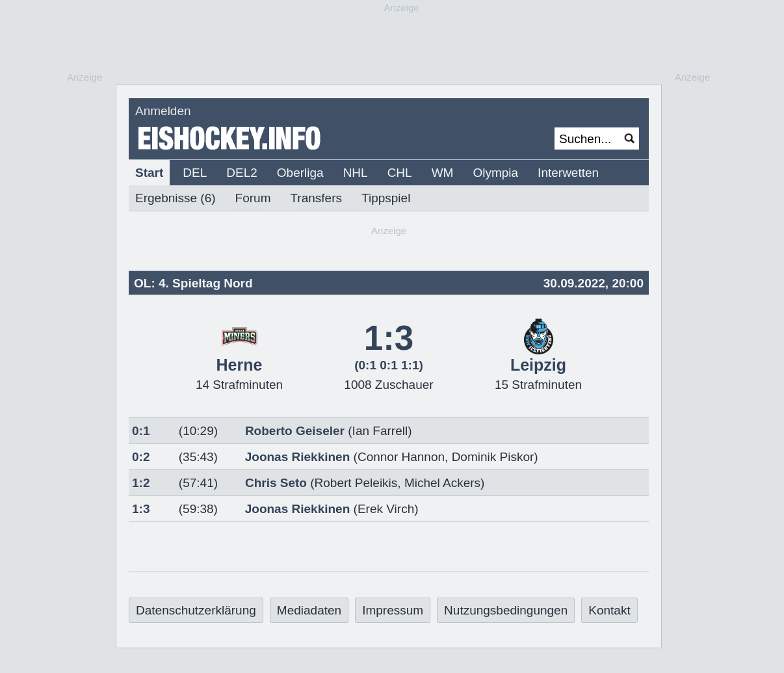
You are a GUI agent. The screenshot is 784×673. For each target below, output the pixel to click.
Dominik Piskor (493, 457)
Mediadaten (309, 610)
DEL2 (242, 173)
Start (149, 173)
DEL (195, 173)
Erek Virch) (388, 509)
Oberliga (300, 173)
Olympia (495, 173)
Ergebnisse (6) (176, 198)
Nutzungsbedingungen (506, 610)
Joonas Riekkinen (298, 457)
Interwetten (568, 173)
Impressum (393, 610)
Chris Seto (276, 483)
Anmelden (163, 111)
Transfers (316, 198)
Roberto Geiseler (295, 431)
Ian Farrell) (382, 431)
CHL (400, 173)
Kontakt (609, 610)
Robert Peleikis (356, 483)
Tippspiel (386, 198)
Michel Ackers (442, 483)
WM (443, 173)
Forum (253, 198)
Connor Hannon (401, 457)
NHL (356, 173)
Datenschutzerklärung (196, 610)
